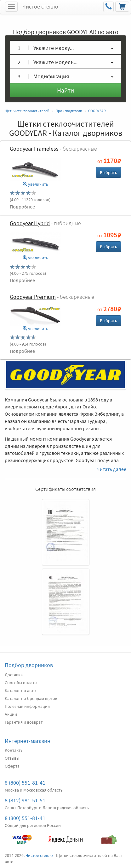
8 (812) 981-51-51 (25, 800)
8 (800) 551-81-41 (25, 783)
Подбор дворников (29, 665)
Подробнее (22, 207)
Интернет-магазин (28, 741)
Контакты (14, 750)
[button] (65, 48)
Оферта (12, 766)
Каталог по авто (20, 690)
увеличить (35, 184)
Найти (65, 90)
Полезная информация (27, 706)
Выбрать (108, 172)
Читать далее (111, 469)
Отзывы (12, 758)
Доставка (14, 675)
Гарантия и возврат (24, 722)
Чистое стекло (40, 6)
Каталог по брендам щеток (31, 698)
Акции (11, 714)
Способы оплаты (21, 683)
